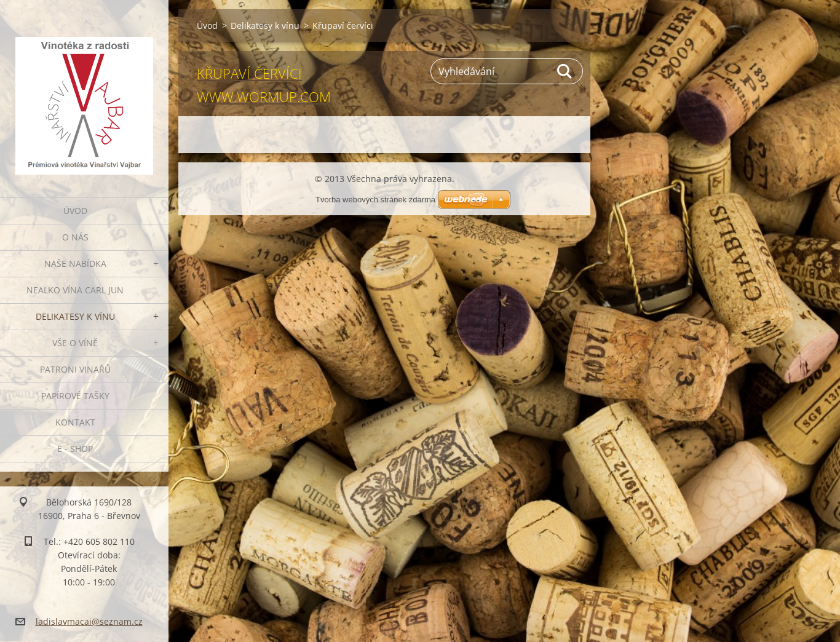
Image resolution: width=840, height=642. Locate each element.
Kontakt (75, 422)
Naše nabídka (75, 264)
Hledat (565, 71)
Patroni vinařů (75, 369)
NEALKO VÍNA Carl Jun (75, 290)
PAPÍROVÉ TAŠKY (75, 396)
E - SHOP (75, 449)
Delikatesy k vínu (75, 316)
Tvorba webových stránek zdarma (375, 200)
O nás (75, 237)
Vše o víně (75, 343)
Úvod (75, 211)
